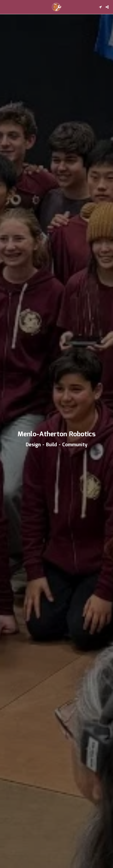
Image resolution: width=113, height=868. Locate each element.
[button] (5, 7)
